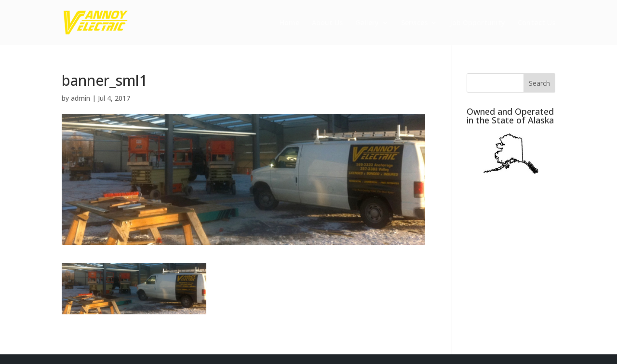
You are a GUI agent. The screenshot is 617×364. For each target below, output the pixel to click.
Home (289, 23)
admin (80, 98)
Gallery (367, 23)
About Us (327, 23)
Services (414, 23)
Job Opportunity (477, 23)
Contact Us (537, 23)
